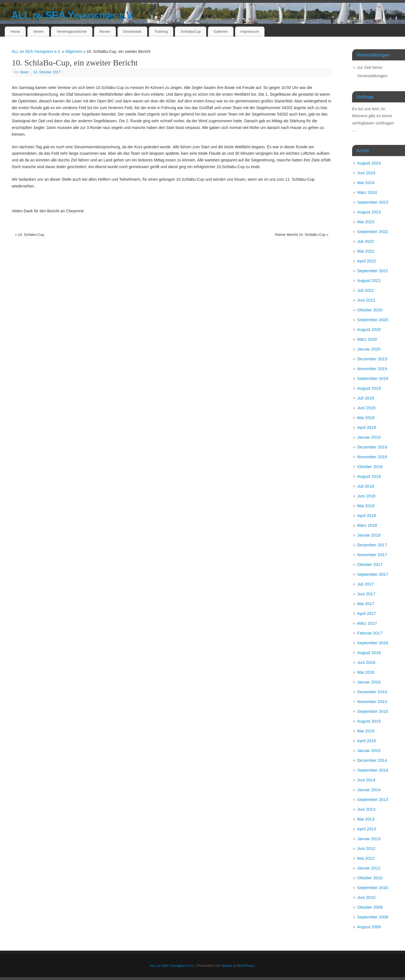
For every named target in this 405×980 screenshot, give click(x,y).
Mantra (227, 966)
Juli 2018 (366, 486)
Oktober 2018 (370, 467)
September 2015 (373, 711)
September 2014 (373, 770)
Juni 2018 (366, 496)
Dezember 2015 (372, 692)
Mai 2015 (366, 731)
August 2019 (369, 388)
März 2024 (367, 192)
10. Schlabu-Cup (29, 235)
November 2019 (372, 369)
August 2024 (369, 163)
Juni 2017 (366, 594)
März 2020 (367, 339)
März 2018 (367, 525)
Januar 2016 (369, 682)
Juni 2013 (366, 809)
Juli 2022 (366, 241)
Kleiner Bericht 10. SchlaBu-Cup (302, 235)
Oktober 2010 (370, 878)
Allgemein (73, 51)
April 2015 (367, 741)
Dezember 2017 (372, 545)
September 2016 (373, 643)
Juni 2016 (366, 662)
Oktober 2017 (370, 564)
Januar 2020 (369, 349)
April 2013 (367, 829)
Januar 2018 (369, 535)
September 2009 (373, 917)
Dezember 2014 (372, 760)
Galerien (221, 31)
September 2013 (373, 799)
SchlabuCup (191, 31)
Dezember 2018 (372, 447)
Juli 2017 (366, 584)
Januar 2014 (369, 790)
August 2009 (369, 927)
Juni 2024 (366, 173)
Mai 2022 (366, 251)
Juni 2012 (366, 848)
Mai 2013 (366, 819)
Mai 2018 (366, 506)
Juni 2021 (366, 300)
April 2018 (367, 515)
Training (161, 31)
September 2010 (373, 888)
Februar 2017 (370, 633)
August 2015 (369, 721)
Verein (38, 31)
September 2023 (373, 202)
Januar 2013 (369, 839)
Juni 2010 (366, 897)
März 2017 (367, 623)
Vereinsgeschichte (72, 31)
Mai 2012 (366, 858)
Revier (105, 31)
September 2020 (373, 320)
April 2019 (367, 427)
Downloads (132, 31)
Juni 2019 (366, 408)
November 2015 (372, 701)
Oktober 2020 (370, 310)
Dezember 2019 (372, 359)
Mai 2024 (366, 183)
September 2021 (373, 271)
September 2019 (373, 378)
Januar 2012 (369, 868)
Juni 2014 (366, 780)
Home (15, 31)
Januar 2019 (369, 437)
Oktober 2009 (370, 907)
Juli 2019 (366, 398)
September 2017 (373, 574)
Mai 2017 (366, 604)
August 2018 (369, 476)
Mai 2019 (366, 418)
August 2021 (369, 280)
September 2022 (373, 232)
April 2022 (367, 261)
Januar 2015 (369, 750)
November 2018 (372, 457)
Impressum (250, 31)
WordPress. (246, 966)
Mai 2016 (366, 672)
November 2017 (372, 555)
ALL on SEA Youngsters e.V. (73, 15)
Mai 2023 (366, 222)
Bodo (24, 72)
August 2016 (369, 653)
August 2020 (369, 329)
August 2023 (369, 212)
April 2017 (367, 613)
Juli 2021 (366, 290)
